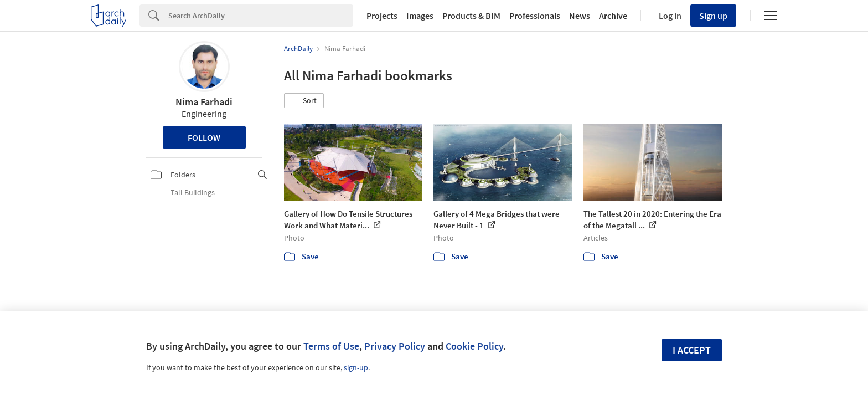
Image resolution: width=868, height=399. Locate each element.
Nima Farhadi (204, 102)
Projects (382, 16)
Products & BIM (471, 16)
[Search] (261, 16)
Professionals (535, 16)
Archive (613, 16)
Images (420, 16)
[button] (304, 101)
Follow (204, 137)
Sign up (713, 16)
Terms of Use (331, 346)
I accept (692, 350)
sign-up (356, 367)
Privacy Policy (395, 346)
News (580, 16)
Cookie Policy (474, 346)
